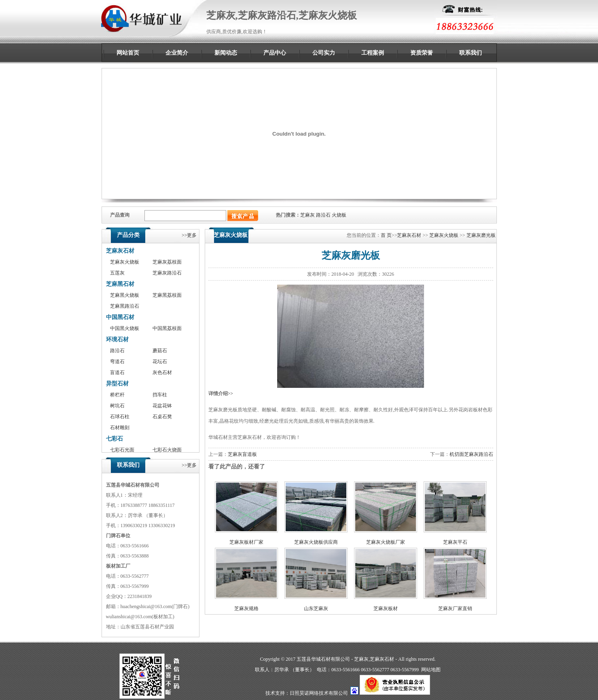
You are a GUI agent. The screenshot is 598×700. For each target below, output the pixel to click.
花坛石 (160, 362)
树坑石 (117, 406)
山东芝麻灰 (316, 609)
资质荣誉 (422, 53)
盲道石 (117, 372)
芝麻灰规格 (246, 609)
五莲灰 (117, 273)
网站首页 (128, 53)
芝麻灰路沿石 (167, 273)
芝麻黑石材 (120, 284)
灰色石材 (162, 372)
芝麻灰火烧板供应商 (316, 542)
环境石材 (117, 339)
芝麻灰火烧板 (125, 262)
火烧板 (339, 215)
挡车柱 (160, 395)
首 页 (386, 235)
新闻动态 (226, 53)
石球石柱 (120, 417)
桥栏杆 (117, 395)
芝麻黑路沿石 (125, 306)
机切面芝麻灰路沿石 (471, 454)
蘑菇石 (160, 351)
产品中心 (275, 53)
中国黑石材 (120, 317)
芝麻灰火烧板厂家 (386, 542)
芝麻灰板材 (386, 609)
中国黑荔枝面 (167, 328)
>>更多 (189, 235)
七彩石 (115, 439)
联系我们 (471, 53)
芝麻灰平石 (455, 542)
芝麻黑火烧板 (125, 295)
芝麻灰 (307, 215)
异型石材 (117, 384)
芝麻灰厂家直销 (455, 609)
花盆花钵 (162, 406)
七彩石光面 (122, 450)
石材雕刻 (120, 428)
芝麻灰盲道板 (242, 454)
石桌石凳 (162, 417)
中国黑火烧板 (125, 328)
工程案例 (373, 53)
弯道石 (117, 362)
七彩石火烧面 (167, 450)
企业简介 (177, 53)
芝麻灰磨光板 (481, 235)
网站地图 (431, 670)
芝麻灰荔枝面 (167, 262)
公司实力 (324, 53)
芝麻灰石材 (120, 251)
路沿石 (323, 215)
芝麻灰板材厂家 (246, 542)
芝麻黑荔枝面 (167, 295)
